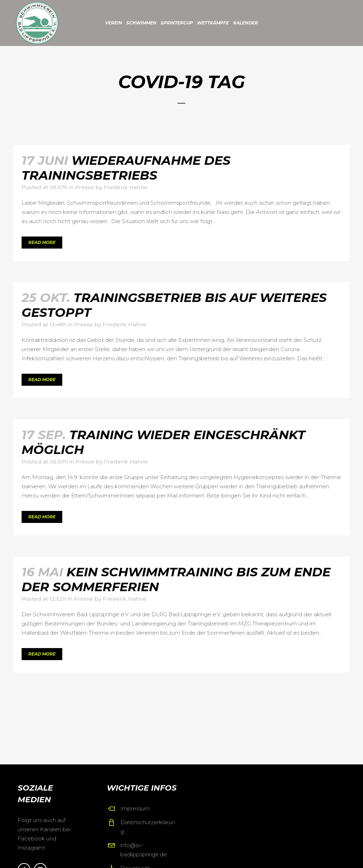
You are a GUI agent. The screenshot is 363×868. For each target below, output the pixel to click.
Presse (85, 187)
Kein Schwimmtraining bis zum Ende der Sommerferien (176, 579)
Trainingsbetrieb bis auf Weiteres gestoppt (174, 305)
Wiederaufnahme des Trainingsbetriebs (126, 168)
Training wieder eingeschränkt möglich (163, 442)
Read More (42, 242)
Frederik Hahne (126, 187)
